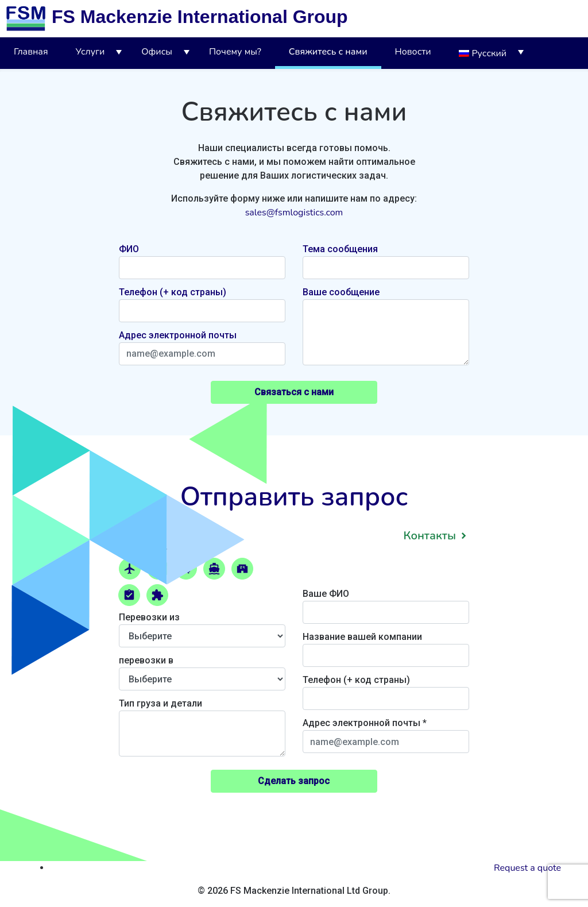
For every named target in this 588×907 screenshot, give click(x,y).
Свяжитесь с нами (328, 52)
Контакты (430, 536)
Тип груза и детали (202, 728)
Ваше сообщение (341, 292)
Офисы (157, 52)
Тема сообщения (340, 249)
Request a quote (527, 868)
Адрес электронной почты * (386, 732)
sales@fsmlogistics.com (294, 213)
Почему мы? (235, 52)
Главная (31, 52)
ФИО (129, 249)
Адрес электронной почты (178, 335)
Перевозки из (202, 627)
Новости (413, 52)
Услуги (90, 52)
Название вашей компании (386, 646)
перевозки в (202, 670)
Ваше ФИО (386, 603)
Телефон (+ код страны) (173, 292)
